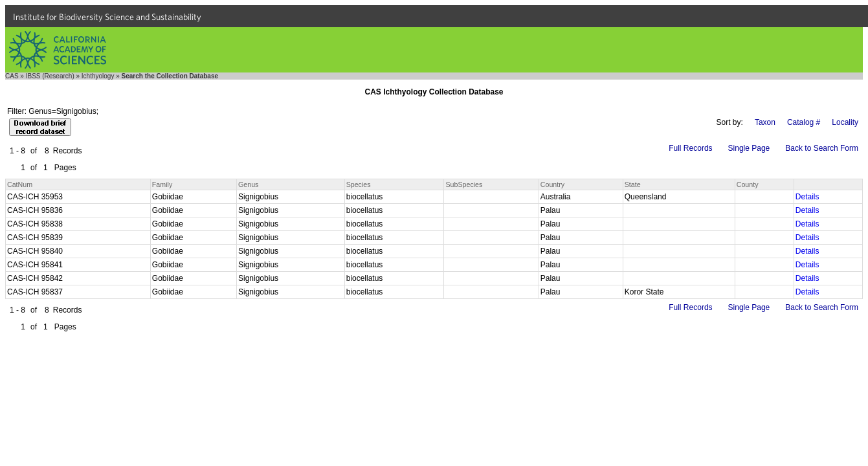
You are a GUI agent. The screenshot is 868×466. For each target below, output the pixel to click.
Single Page (749, 148)
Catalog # (804, 122)
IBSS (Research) (50, 76)
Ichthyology (98, 76)
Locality (845, 122)
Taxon (765, 122)
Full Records (690, 148)
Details (807, 197)
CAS (12, 76)
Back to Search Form (822, 148)
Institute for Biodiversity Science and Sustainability (107, 17)
